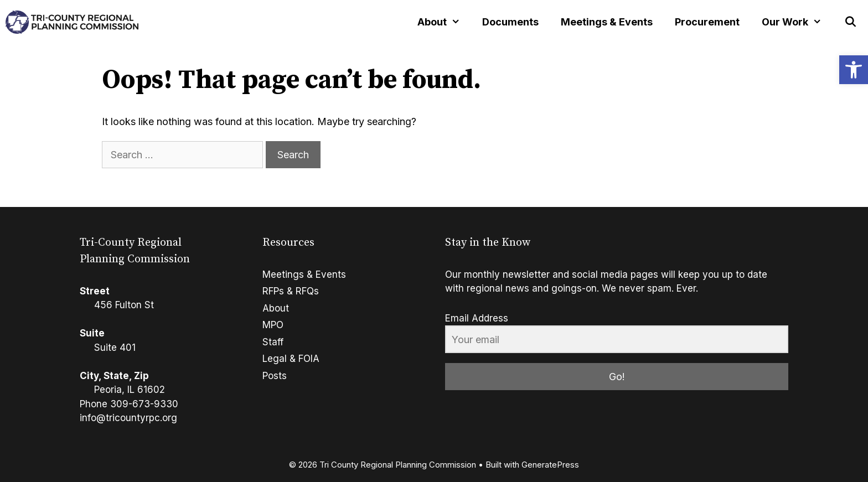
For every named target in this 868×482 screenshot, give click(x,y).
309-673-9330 (144, 404)
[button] (854, 70)
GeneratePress (550, 465)
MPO (273, 325)
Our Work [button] (797, 22)
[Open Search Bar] (851, 22)
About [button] (444, 22)
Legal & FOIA (291, 359)
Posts (275, 376)
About (276, 308)
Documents (510, 22)
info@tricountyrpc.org (128, 418)
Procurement (707, 22)
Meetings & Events (607, 22)
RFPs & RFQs (291, 291)
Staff (273, 342)
